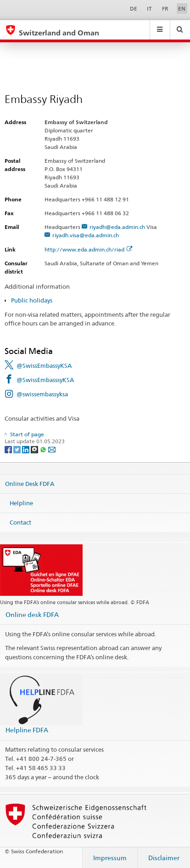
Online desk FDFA (32, 614)
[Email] (52, 449)
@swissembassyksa (42, 394)
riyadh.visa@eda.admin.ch (86, 235)
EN (182, 9)
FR (165, 9)
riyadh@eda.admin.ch (117, 227)
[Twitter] (18, 449)
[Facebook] (9, 449)
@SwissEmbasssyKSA (45, 380)
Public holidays (32, 300)
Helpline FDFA (27, 730)
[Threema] (35, 449)
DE (134, 9)
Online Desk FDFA (30, 484)
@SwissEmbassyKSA (44, 365)
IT (149, 9)
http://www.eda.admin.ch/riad (88, 249)
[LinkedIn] (26, 449)
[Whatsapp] (44, 449)
